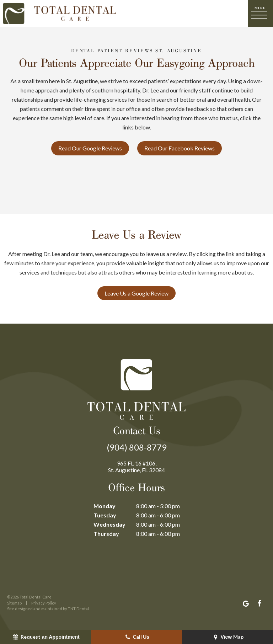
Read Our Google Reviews (90, 148)
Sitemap (14, 603)
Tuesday (105, 515)
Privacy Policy (44, 603)
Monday (105, 506)
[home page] (59, 14)
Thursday (106, 534)
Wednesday (109, 524)
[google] (246, 603)
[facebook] (259, 603)
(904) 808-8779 (137, 447)
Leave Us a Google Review (136, 293)
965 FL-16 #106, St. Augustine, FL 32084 (136, 467)
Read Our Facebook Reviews (180, 148)
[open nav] (261, 13)
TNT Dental (78, 609)
